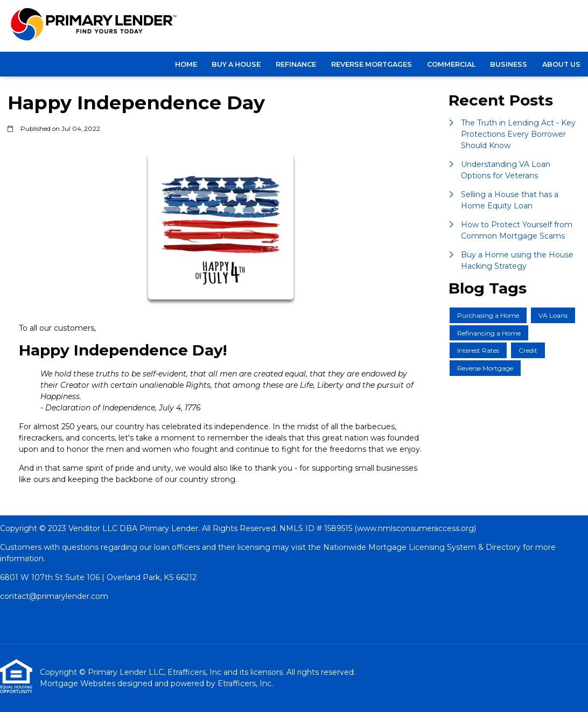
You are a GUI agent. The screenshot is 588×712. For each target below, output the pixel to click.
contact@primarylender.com (54, 596)
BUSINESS (509, 64)
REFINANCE (296, 64)
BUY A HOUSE (236, 64)
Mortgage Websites (79, 683)
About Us (561, 64)
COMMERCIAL (451, 64)
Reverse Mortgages (372, 64)
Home (186, 64)
